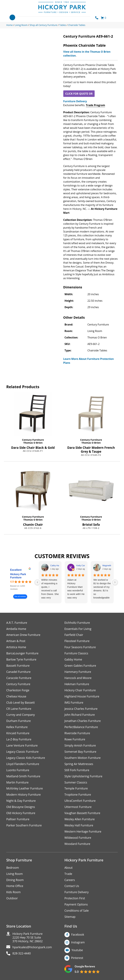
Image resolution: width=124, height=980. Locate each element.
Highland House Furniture (82, 697)
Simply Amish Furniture (80, 746)
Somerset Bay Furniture (80, 752)
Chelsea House (16, 697)
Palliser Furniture (18, 820)
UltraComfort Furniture (80, 801)
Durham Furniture (19, 721)
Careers (70, 880)
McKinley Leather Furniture (25, 789)
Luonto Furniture (18, 770)
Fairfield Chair (74, 635)
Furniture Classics (76, 653)
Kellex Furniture (17, 727)
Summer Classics (76, 783)
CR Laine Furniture (19, 709)
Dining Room (15, 880)
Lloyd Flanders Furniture (23, 764)
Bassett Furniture (18, 666)
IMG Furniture (74, 703)
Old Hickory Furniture (21, 814)
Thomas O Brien (33, 443)
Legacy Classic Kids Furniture (26, 758)
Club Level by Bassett (21, 703)
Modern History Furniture (24, 795)
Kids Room (13, 893)
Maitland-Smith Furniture (23, 777)
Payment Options (76, 905)
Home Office (15, 887)
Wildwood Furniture (78, 838)
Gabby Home (73, 660)
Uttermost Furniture (78, 807)
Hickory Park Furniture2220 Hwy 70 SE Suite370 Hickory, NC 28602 (28, 938)
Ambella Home (16, 629)
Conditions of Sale (77, 911)
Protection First (75, 899)
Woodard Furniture (77, 844)
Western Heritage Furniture (83, 832)
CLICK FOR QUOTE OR (79, 94)
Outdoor (12, 899)
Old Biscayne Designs (21, 807)
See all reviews (20, 597)
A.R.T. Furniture (17, 623)
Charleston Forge (18, 690)
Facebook (78, 935)
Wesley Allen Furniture (80, 820)
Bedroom (13, 868)
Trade (68, 874)
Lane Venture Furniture (22, 746)
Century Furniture (33, 440)
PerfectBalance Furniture (81, 727)
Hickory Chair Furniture (80, 690)
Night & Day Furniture (21, 801)
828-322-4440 (22, 954)
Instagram (78, 943)
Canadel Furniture (18, 672)
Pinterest (77, 958)
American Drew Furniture (23, 635)
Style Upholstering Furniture (83, 777)
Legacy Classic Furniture (23, 752)
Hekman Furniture (77, 684)
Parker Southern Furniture (24, 826)
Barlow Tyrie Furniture (21, 660)
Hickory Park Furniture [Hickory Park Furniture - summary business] (18, 576)
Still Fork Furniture (77, 770)
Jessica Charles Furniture (81, 709)
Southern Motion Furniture (83, 758)
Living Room (15, 874)
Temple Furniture (76, 789)
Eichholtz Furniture (77, 623)
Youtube (77, 951)
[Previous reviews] (37, 582)
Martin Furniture (17, 783)
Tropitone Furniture (78, 795)
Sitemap (70, 917)
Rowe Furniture (75, 740)
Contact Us (72, 887)
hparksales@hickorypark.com (32, 948)
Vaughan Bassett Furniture (82, 814)
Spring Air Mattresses (79, 764)
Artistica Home (16, 647)
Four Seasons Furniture (80, 647)
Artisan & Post (16, 641)
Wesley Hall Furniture (79, 826)
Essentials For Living (78, 629)
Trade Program (96, 105)
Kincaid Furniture (18, 734)
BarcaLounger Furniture (22, 653)
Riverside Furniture (77, 734)
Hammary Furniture (78, 672)
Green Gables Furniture (80, 666)
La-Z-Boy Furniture (19, 740)
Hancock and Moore (78, 678)
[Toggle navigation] (12, 17)
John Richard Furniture (80, 715)
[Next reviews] (115, 582)
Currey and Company (21, 715)
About (69, 868)
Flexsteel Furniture (77, 641)
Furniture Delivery (75, 101)
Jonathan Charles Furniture (83, 721)
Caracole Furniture (19, 678)
